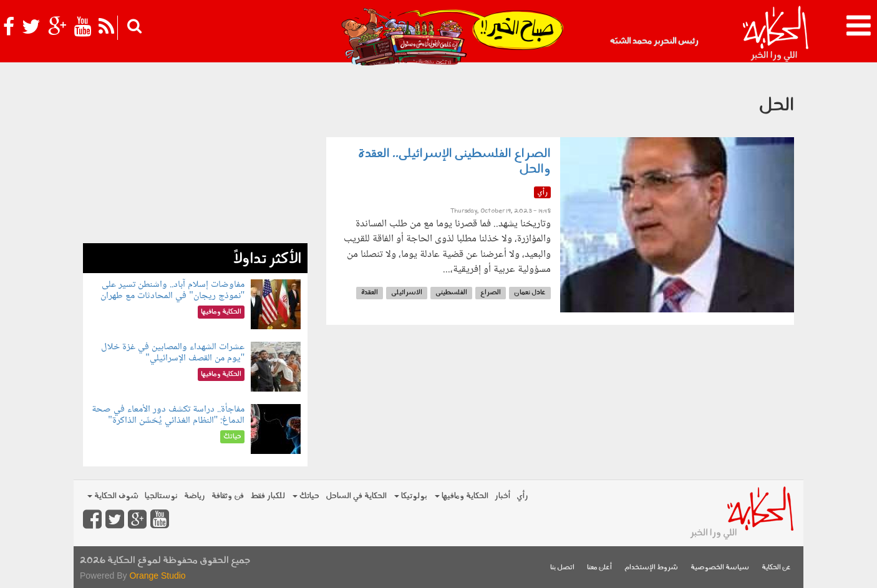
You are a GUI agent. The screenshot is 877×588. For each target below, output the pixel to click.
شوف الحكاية (113, 496)
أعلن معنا (599, 568)
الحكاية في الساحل (356, 496)
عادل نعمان (530, 293)
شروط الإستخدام (651, 568)
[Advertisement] (195, 156)
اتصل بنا (562, 568)
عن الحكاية (776, 568)
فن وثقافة (228, 496)
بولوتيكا (411, 496)
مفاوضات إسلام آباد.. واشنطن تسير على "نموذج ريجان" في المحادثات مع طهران (172, 290)
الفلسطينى (451, 293)
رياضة (195, 496)
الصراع (491, 293)
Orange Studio (157, 576)
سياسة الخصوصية (720, 568)
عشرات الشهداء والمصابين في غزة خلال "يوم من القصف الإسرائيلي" (173, 353)
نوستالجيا (161, 496)
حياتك (306, 496)
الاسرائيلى (407, 293)
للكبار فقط (268, 496)
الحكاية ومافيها (462, 496)
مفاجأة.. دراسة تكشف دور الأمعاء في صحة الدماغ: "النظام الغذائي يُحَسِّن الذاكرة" (168, 415)
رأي (522, 496)
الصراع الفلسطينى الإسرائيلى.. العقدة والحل (454, 162)
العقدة (370, 293)
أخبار (502, 496)
